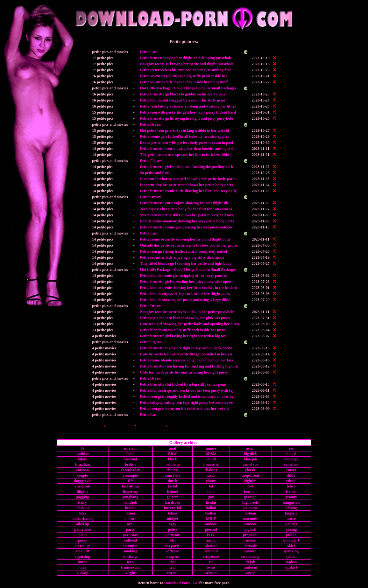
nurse (291, 519)
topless (291, 562)
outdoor (250, 524)
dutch (172, 481)
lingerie (291, 513)
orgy (172, 524)
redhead (130, 540)
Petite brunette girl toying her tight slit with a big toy (183, 336)
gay (211, 497)
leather (211, 513)
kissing (291, 508)
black (173, 459)
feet (250, 486)
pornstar (173, 535)
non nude (251, 519)
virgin (130, 573)
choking (211, 470)
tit (211, 562)
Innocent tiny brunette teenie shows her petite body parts (187, 185)
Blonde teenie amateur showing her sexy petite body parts (187, 221)
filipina (83, 492)
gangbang (130, 497)
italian (211, 508)
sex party (172, 546)
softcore (173, 551)
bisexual (130, 459)
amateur (130, 448)
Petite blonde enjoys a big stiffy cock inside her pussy (183, 330)
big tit (291, 454)
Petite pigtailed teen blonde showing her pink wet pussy (185, 318)
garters (173, 497)
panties (291, 524)
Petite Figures (151, 161)
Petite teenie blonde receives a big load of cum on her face (187, 360)
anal (173, 448)
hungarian (291, 502)
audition (83, 454)
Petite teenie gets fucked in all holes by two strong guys (185, 136)
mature (130, 519)
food (211, 492)
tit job (250, 562)
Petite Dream (151, 124)
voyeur (172, 573)
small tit (82, 551)
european (82, 486)
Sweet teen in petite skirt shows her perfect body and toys (187, 215)
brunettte (211, 465)
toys (83, 567)
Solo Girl (211, 551)
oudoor (211, 524)
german (250, 497)
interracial (173, 508)
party (130, 529)
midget (172, 519)
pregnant (250, 535)
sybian (291, 556)
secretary (83, 546)
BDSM (211, 454)
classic (250, 470)
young (250, 573)
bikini (82, 459)
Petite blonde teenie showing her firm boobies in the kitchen (189, 288)
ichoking (82, 508)
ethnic (291, 481)
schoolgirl (291, 540)
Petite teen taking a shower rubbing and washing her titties (188, 106)
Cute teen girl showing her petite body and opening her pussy (190, 324)
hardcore (173, 502)
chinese (172, 470)
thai (173, 562)
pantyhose (82, 529)
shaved (211, 546)
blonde (211, 459)
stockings (130, 556)
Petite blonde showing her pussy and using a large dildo (185, 300)
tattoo (82, 562)
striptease (211, 556)
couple (83, 475)
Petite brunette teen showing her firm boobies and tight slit (188, 149)
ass (291, 448)
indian (130, 508)
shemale (250, 546)
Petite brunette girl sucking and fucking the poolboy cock (187, 167)
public (291, 535)
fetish (291, 486)
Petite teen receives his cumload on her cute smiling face (186, 70)
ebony (211, 481)
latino (172, 513)
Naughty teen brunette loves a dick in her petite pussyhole (187, 312)
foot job (251, 492)
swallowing (250, 556)
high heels (250, 502)
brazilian (82, 465)
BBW (173, 454)
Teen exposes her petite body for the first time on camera (186, 209)
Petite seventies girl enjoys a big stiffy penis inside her (184, 76)
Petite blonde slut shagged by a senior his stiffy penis (183, 100)
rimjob (211, 540)
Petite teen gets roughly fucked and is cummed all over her (188, 396)
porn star (130, 535)
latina (130, 513)
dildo (291, 475)
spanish (250, 551)
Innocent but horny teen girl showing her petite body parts (188, 179)
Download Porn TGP (181, 583)
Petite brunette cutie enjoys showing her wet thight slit (184, 203)
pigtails (250, 529)
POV (211, 535)
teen (130, 562)
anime (211, 448)
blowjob (250, 459)
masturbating (83, 519)
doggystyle (82, 481)
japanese (250, 508)
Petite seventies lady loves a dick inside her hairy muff (184, 82)
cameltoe (291, 465)
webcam (211, 573)
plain (82, 535)
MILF (211, 519)
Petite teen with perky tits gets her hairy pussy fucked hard (188, 112)
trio (173, 567)
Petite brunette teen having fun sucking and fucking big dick (189, 366)
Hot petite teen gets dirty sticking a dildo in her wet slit (185, 130)
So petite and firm (155, 173)
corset (291, 470)
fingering (130, 492)
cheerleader (130, 470)
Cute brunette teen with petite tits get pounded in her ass (186, 354)
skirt (291, 546)
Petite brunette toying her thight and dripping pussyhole (186, 58)
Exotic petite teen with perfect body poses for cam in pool (187, 143)
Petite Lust (149, 52)
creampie (130, 475)
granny (291, 497)
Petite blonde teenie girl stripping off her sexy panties (183, 276)
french (291, 492)
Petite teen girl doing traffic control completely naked (184, 251)
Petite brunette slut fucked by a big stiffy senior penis (183, 384)
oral (130, 524)
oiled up (83, 524)
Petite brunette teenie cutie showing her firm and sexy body (188, 191)
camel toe (250, 465)
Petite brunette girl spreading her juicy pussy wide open (186, 282)
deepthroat (251, 475)
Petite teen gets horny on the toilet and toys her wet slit (184, 409)
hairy (83, 502)
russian (250, 540)
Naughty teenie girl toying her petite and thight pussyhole (187, 64)
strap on (173, 556)
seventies (130, 546)
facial (173, 486)
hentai (211, 502)
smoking (130, 551)
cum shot (173, 475)
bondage (291, 459)
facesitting (130, 486)
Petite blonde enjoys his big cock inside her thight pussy (185, 294)
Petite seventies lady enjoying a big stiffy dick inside (182, 257)
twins (211, 567)
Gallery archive (183, 442)
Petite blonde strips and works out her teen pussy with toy (187, 390)
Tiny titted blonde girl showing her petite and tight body (186, 263)
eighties (250, 481)
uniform (250, 567)
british (130, 465)
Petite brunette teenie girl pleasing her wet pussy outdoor (187, 227)
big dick (250, 454)
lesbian (250, 513)
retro (173, 540)
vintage (83, 573)
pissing (291, 529)
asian (250, 448)
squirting (83, 556)
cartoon (83, 470)
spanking (291, 551)
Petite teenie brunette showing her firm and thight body (185, 239)
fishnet (173, 492)
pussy (83, 540)
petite (173, 529)
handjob (130, 502)
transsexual (130, 567)
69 (82, 448)
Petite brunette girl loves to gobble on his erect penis (183, 94)
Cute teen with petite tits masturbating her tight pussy (184, 372)
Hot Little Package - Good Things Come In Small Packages (188, 88)
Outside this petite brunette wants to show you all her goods (189, 245)
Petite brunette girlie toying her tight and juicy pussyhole (187, 118)
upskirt (291, 567)
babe (130, 454)
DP (130, 481)
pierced (211, 529)
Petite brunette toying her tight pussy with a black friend (186, 348)
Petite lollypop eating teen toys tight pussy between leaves (187, 402)
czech (211, 475)
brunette (173, 465)
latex (83, 513)
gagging (82, 497)
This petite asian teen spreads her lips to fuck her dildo (184, 155)
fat (211, 486)
